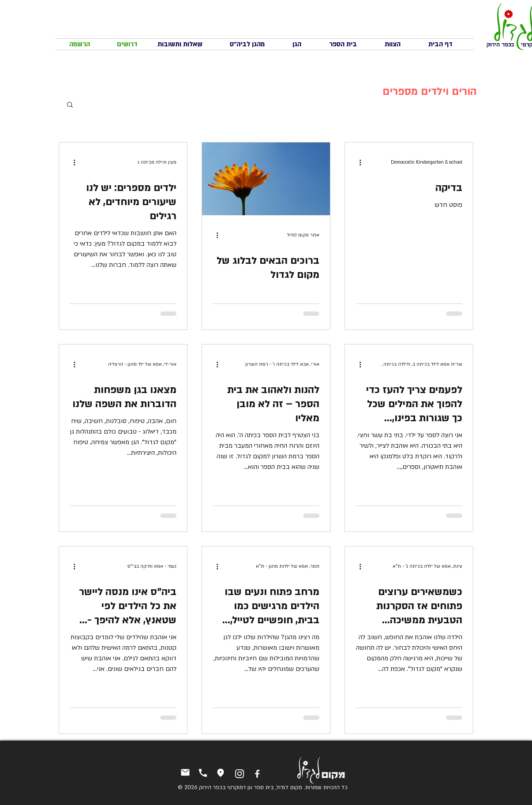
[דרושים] (127, 44)
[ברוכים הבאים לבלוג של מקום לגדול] (266, 179)
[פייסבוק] (257, 773)
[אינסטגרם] (239, 773)
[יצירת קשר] (185, 772)
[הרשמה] (79, 44)
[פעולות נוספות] (357, 162)
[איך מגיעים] (220, 773)
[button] (70, 105)
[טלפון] (203, 773)
